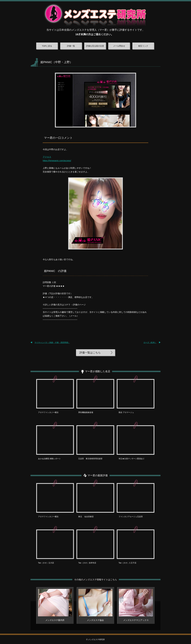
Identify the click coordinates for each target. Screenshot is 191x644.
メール (73, 316)
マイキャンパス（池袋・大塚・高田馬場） (52, 342)
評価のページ (79, 305)
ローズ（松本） (150, 342)
